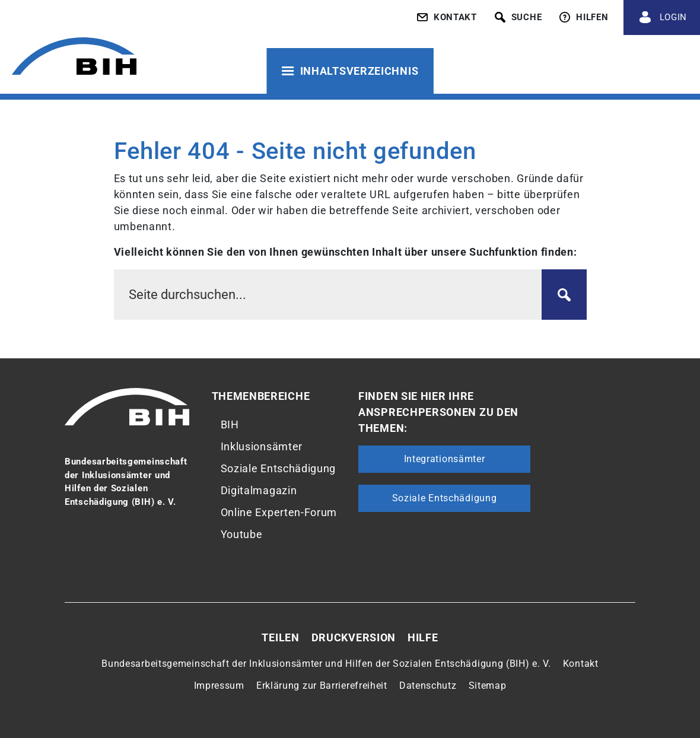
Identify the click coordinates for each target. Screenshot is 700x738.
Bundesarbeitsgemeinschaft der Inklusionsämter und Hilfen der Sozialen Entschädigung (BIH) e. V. (326, 664)
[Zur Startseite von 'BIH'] (74, 58)
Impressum (219, 685)
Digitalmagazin (259, 490)
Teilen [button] (280, 637)
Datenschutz (428, 685)
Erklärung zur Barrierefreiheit (322, 685)
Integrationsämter (445, 459)
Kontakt (581, 664)
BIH (230, 424)
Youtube (242, 534)
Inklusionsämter (262, 446)
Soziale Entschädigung (279, 468)
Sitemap (488, 685)
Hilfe (423, 637)
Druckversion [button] (354, 637)
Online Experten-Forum (279, 512)
